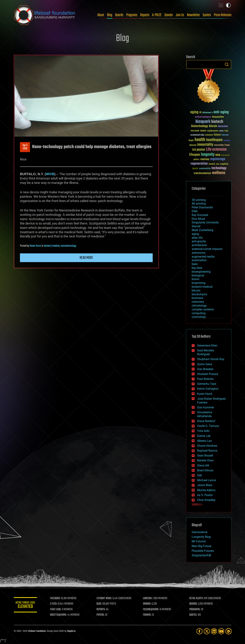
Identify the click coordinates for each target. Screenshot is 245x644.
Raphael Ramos (207, 451)
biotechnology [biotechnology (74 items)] (200, 126)
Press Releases (223, 15)
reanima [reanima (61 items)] (205, 159)
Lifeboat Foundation (37, 631)
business (197, 298)
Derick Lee (204, 436)
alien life (197, 238)
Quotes (207, 15)
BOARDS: (194, 604)
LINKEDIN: (149, 598)
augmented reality (203, 257)
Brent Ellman (205, 470)
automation (199, 260)
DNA (195, 211)
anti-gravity (199, 241)
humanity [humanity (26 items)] (227, 141)
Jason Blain (205, 485)
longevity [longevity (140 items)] (208, 155)
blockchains (199, 294)
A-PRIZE (157, 15)
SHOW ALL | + (197, 505)
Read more (86, 258)
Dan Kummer (206, 407)
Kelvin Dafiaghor (208, 389)
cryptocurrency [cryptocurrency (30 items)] (213, 131)
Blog (110, 15)
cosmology (199, 317)
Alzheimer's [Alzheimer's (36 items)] (207, 113)
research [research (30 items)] (212, 164)
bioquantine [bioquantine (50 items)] (218, 117)
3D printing (199, 200)
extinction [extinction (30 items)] (209, 135)
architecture (199, 245)
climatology (199, 306)
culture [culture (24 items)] (221, 131)
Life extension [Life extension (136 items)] (216, 150)
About (101, 15)
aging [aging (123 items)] (194, 112)
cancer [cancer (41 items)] (203, 131)
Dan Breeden (205, 369)
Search (227, 64)
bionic (196, 279)
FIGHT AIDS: (58, 610)
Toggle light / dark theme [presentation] (228, 5)
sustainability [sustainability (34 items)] (205, 169)
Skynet (196, 226)
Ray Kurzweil (200, 215)
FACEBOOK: (57, 598)
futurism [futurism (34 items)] (225, 135)
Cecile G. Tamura (208, 426)
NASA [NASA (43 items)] (218, 155)
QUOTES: (194, 615)
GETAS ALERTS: (197, 598)
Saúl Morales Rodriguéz (206, 352)
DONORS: (148, 604)
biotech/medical (52, 246)
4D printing (199, 204)
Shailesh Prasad (208, 374)
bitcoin (196, 291)
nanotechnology (68, 246)
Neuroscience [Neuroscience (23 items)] (225, 155)
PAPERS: (102, 615)
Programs (132, 15)
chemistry (198, 302)
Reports (145, 15)
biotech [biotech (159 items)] (217, 122)
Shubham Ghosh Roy (211, 359)
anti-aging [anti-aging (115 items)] (221, 112)
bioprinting (199, 283)
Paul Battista (205, 379)
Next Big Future (201, 546)
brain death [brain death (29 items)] (195, 131)
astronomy (199, 253)
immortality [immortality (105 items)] (205, 145)
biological (198, 275)
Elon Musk (198, 219)
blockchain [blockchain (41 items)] (223, 127)
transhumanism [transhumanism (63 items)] (202, 173)
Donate (169, 15)
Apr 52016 (25, 147)
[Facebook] (199, 631)
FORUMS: (148, 615)
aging (195, 234)
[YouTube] (221, 631)
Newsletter (193, 15)
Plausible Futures (203, 551)
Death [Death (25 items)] (226, 131)
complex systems (203, 309)
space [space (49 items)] (195, 168)
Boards (119, 15)
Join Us (180, 15)
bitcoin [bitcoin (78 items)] (213, 126)
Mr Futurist (199, 541)
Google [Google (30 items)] (191, 141)
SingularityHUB (201, 555)
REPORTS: (103, 610)
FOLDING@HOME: (152, 610)
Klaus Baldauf (206, 421)
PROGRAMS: (195, 610)
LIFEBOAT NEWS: (106, 598)
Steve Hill (203, 465)
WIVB (50, 174)
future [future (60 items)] (217, 135)
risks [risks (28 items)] (218, 164)
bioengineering (201, 272)
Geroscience (199, 532)
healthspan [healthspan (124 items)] (214, 140)
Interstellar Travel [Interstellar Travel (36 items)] (222, 145)
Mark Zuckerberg (202, 230)
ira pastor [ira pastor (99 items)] (199, 150)
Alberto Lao (204, 441)
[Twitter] (207, 631)
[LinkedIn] (214, 631)
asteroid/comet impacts (207, 249)
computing (199, 313)
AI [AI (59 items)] (200, 113)
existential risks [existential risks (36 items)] (197, 135)
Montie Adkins (206, 490)
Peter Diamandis (202, 207)
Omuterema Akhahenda (205, 414)
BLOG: (101, 604)
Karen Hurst (35, 246)
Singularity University (205, 222)
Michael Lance (206, 480)
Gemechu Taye (207, 384)
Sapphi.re (71, 631)
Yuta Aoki (203, 431)
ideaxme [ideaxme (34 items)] (193, 145)
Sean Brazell (205, 456)
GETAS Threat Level (26, 605)
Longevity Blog (201, 537)
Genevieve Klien (207, 346)
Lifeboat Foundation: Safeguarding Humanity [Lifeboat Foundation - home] (45, 15)
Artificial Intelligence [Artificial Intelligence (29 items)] (203, 117)
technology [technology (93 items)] (219, 168)
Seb (200, 475)
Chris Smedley (206, 500)
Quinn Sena (205, 364)
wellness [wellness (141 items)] (219, 173)
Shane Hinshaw (207, 446)
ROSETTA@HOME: (61, 615)
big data (197, 268)
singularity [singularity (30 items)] (224, 164)
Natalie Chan (205, 460)
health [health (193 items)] (200, 140)
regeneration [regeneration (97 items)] (199, 164)
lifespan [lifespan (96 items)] (195, 155)
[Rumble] (228, 631)
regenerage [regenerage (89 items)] (218, 159)
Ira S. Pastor (205, 495)
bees (195, 264)
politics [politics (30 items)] (196, 160)
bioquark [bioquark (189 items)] (203, 122)
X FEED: (56, 604)
